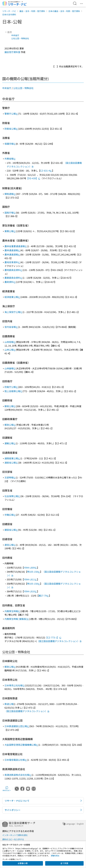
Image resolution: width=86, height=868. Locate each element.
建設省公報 (11, 530)
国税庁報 (10, 213)
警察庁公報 (11, 114)
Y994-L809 (30, 568)
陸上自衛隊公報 (14, 391)
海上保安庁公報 (14, 312)
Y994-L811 (30, 579)
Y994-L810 (30, 591)
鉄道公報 (9, 704)
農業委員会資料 (14, 278)
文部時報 (10, 477)
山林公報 (10, 350)
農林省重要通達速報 (16, 246)
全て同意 (64, 863)
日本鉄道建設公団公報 (17, 726)
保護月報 (10, 144)
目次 (8, 32)
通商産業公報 (12, 458)
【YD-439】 (33, 178)
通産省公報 (11, 463)
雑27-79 (44, 596)
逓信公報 (10, 545)
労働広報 (10, 515)
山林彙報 (10, 368)
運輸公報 (10, 443)
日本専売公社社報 (15, 685)
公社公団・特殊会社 (20, 38)
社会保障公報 (12, 496)
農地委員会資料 (14, 270)
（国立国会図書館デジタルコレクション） (59, 641)
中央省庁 (15, 35)
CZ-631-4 (46, 171)
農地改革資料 (12, 262)
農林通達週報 (12, 254)
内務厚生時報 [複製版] (17, 619)
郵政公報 (10, 406)
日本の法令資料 (9, 14)
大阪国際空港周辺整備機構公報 (21, 745)
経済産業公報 (12, 297)
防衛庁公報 (11, 387)
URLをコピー (7, 789)
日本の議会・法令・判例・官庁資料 (64, 11)
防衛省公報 (11, 129)
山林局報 (10, 342)
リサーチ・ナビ (9, 11)
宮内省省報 (11, 327)
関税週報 (10, 194)
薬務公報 (10, 231)
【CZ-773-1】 (53, 637)
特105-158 (34, 572)
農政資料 (10, 282)
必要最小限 (23, 863)
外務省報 (10, 159)
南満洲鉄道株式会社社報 (18, 775)
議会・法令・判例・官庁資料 (32, 11)
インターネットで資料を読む (15, 835)
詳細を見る (55, 856)
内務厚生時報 (12, 611)
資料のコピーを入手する (13, 839)
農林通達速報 (12, 250)
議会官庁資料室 (12, 52)
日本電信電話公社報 (16, 760)
